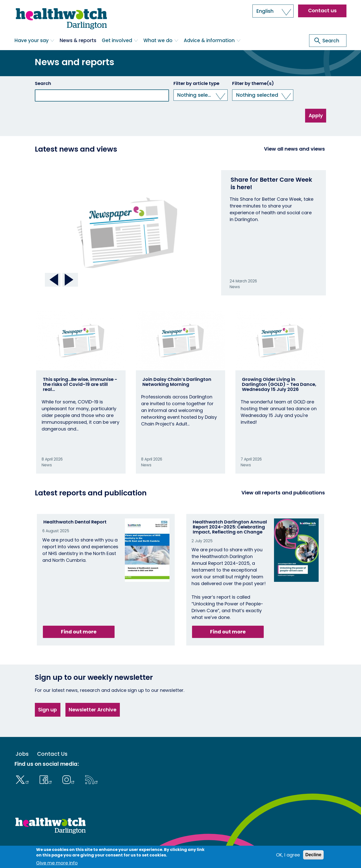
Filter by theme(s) (253, 83)
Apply (316, 116)
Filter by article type (196, 83)
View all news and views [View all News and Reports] (294, 149)
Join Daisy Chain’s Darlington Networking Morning (177, 382)
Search (43, 83)
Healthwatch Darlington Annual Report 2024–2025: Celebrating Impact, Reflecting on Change (230, 527)
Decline (313, 857)
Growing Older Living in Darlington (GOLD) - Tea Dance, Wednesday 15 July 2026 (279, 384)
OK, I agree (288, 857)
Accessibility (69, 848)
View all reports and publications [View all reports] (283, 493)
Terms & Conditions (33, 848)
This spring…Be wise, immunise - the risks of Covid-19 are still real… (80, 384)
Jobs (22, 754)
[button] (273, 11)
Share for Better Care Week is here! (271, 183)
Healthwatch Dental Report (75, 522)
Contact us (322, 11)
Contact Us (52, 754)
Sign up (48, 710)
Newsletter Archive (93, 710)
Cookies (93, 848)
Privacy (113, 848)
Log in (131, 848)
